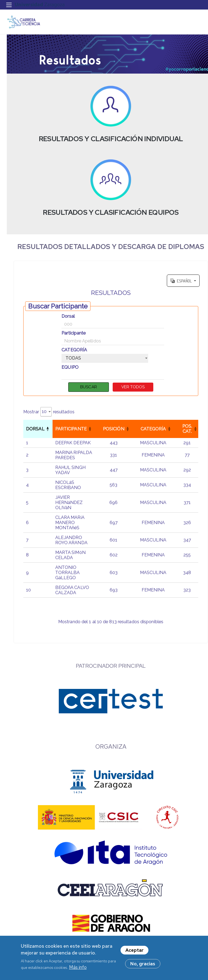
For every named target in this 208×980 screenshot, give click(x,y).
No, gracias (143, 964)
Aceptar (134, 950)
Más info (78, 967)
